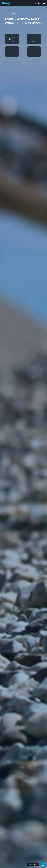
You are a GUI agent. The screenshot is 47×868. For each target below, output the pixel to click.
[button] (36, 3)
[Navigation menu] (44, 3)
